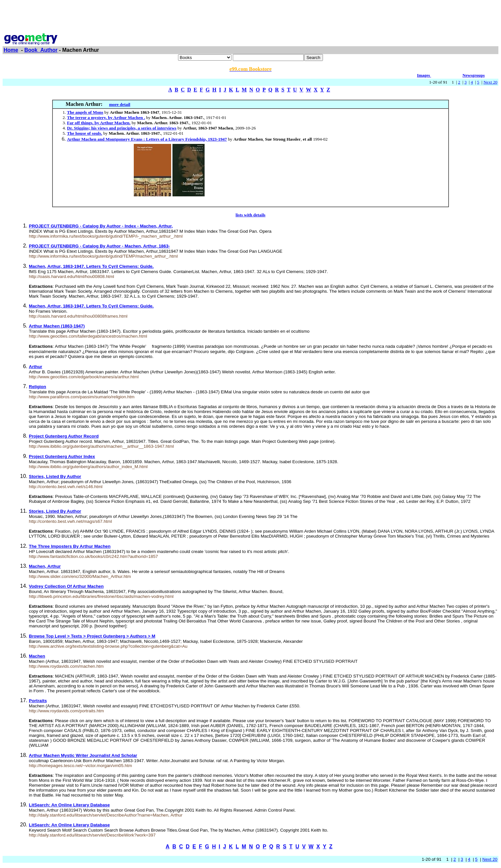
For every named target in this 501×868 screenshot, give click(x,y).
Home (11, 50)
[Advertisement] (250, 17)
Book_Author (41, 50)
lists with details (250, 215)
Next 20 (490, 82)
